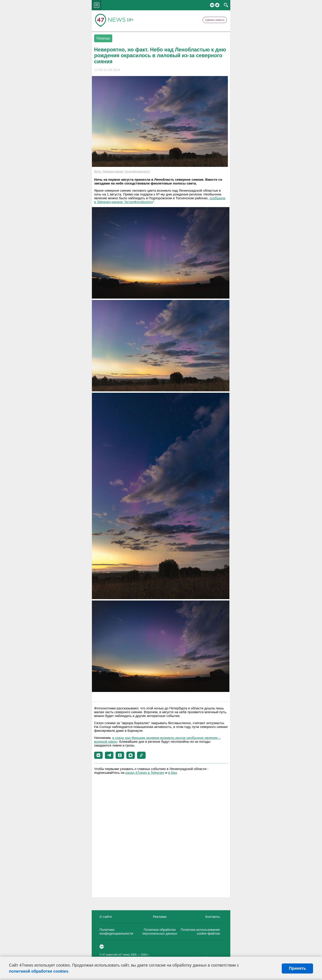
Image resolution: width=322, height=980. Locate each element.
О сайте (106, 917)
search (226, 5)
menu (97, 5)
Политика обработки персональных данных (160, 931)
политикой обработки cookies (39, 971)
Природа (103, 38)
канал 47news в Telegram (145, 773)
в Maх (173, 773)
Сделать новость (215, 20)
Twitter (217, 5)
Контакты (213, 917)
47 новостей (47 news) (116, 955)
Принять (297, 968)
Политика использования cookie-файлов (200, 931)
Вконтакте (212, 5)
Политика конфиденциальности (116, 931)
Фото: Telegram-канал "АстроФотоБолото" (122, 171)
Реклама (160, 917)
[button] (98, 755)
